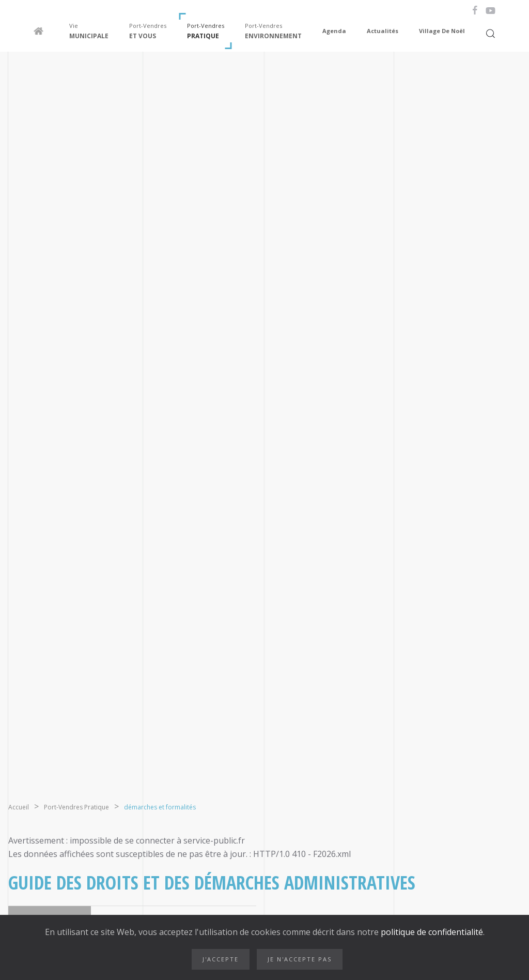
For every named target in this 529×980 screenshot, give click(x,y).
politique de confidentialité (431, 932)
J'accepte (221, 959)
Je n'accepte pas (300, 959)
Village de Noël (442, 31)
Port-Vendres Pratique (76, 807)
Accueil (19, 807)
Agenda (334, 31)
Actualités (383, 31)
